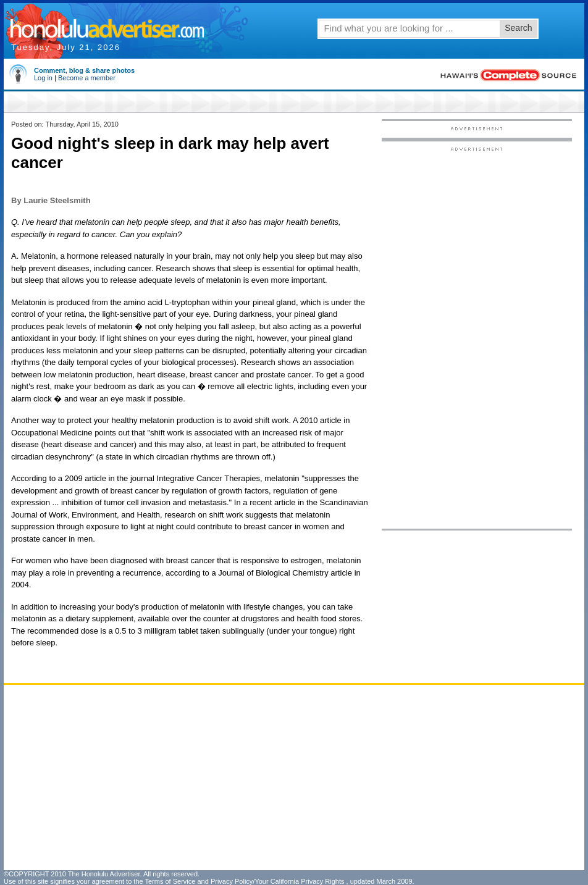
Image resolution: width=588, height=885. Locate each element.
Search (518, 28)
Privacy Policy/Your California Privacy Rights (278, 881)
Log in (43, 78)
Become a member (87, 78)
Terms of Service (170, 881)
